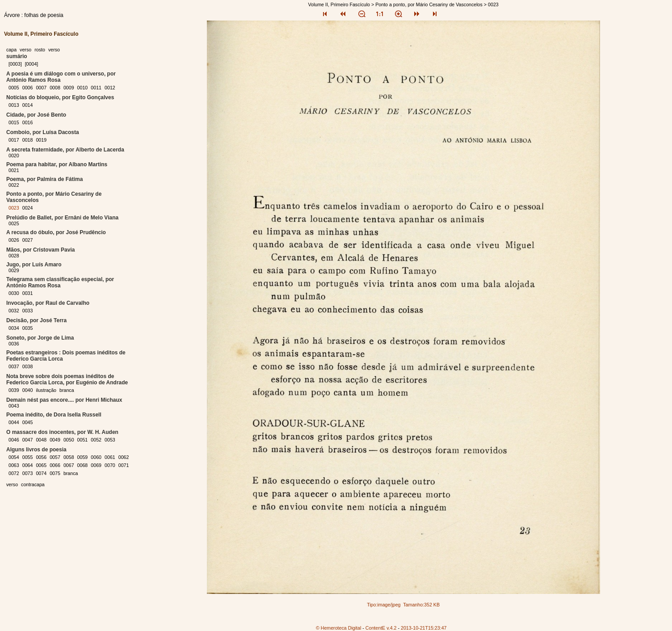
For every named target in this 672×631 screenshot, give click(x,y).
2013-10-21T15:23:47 (424, 628)
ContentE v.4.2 (381, 628)
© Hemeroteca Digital (338, 628)
